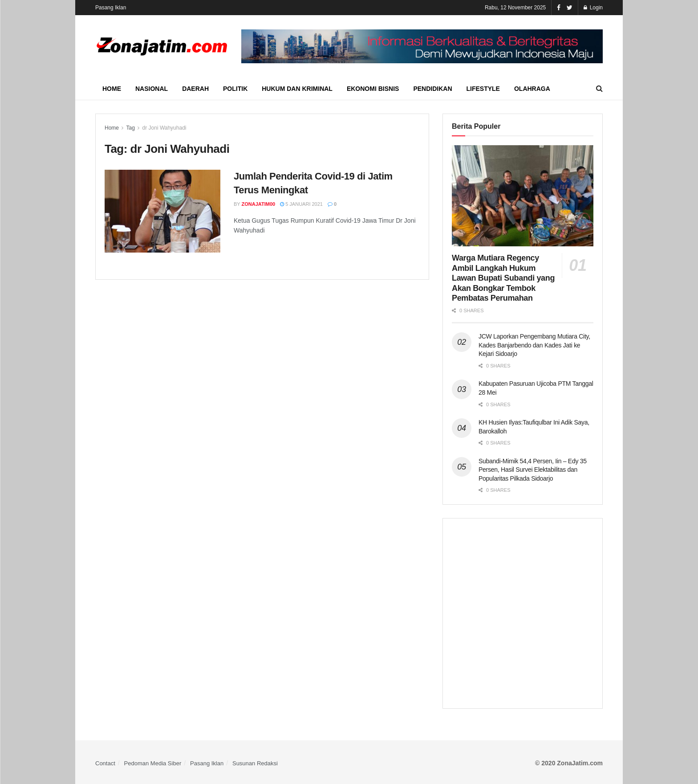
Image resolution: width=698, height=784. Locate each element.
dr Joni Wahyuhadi (164, 128)
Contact (105, 763)
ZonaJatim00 (259, 204)
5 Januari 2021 (301, 204)
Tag (130, 128)
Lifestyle (483, 89)
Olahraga (532, 89)
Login (593, 8)
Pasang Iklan (111, 8)
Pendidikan (432, 89)
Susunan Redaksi (255, 763)
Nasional (152, 89)
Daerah (195, 89)
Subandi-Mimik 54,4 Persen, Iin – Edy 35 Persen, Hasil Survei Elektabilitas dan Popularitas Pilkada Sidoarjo (533, 470)
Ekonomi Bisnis (373, 89)
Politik (235, 89)
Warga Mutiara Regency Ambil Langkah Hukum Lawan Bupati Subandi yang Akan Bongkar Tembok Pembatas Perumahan (503, 278)
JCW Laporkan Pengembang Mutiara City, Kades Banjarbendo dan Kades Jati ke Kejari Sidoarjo (534, 345)
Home (112, 89)
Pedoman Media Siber (153, 763)
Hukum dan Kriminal (297, 89)
